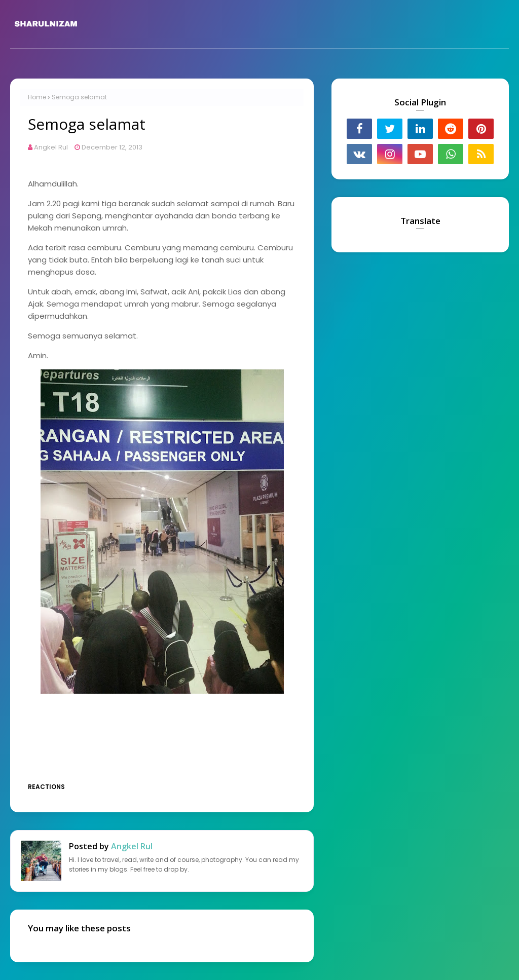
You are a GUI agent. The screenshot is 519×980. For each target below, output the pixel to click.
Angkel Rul (51, 147)
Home (37, 97)
